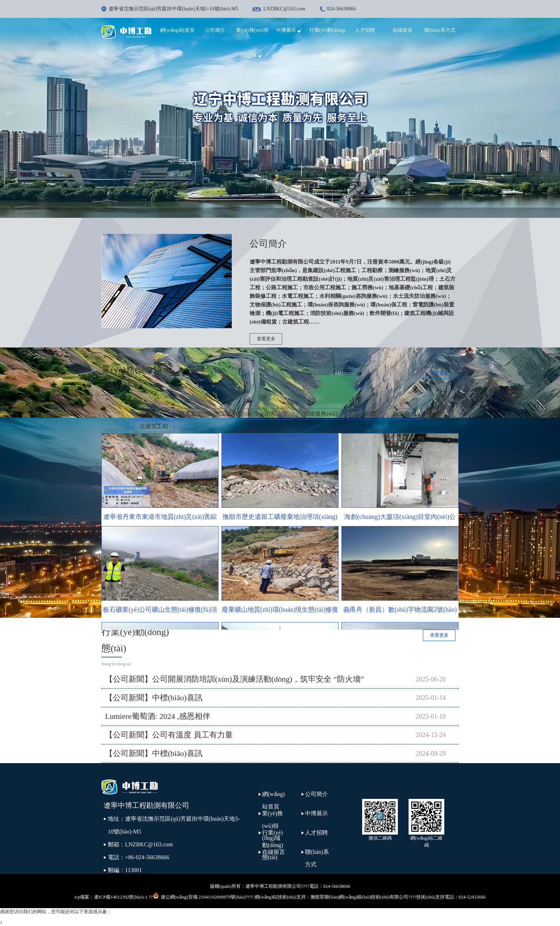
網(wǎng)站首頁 (177, 30)
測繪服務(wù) (320, 414)
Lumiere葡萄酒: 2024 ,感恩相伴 (158, 716)
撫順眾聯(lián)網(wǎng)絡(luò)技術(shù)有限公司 (359, 897)
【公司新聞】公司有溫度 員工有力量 (169, 735)
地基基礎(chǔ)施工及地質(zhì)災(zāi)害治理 (233, 414)
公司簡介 (215, 30)
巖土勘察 (365, 414)
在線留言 (402, 30)
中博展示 (290, 30)
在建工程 (151, 414)
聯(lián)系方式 (440, 30)
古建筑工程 (154, 426)
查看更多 (266, 339)
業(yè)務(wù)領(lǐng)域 (272, 826)
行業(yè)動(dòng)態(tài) (273, 845)
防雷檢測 (404, 414)
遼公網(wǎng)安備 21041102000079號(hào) (199, 896)
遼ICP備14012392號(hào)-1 (121, 897)
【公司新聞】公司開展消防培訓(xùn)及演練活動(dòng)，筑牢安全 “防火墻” (234, 679)
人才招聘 (365, 30)
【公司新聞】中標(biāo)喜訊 (154, 698)
